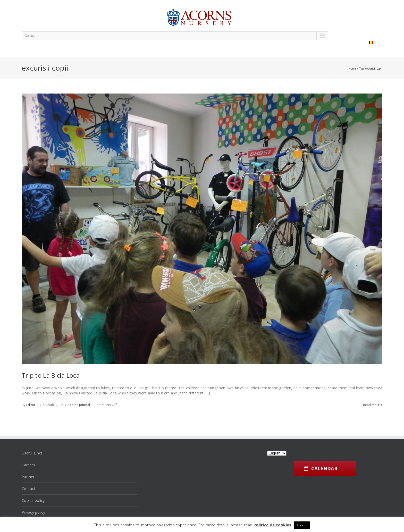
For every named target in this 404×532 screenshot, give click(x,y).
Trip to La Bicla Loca (51, 375)
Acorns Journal (79, 405)
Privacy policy (33, 512)
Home (352, 69)
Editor (31, 405)
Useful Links (32, 453)
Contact (28, 489)
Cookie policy (33, 500)
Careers (28, 465)
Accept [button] (302, 525)
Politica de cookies (272, 525)
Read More (371, 405)
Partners (29, 477)
